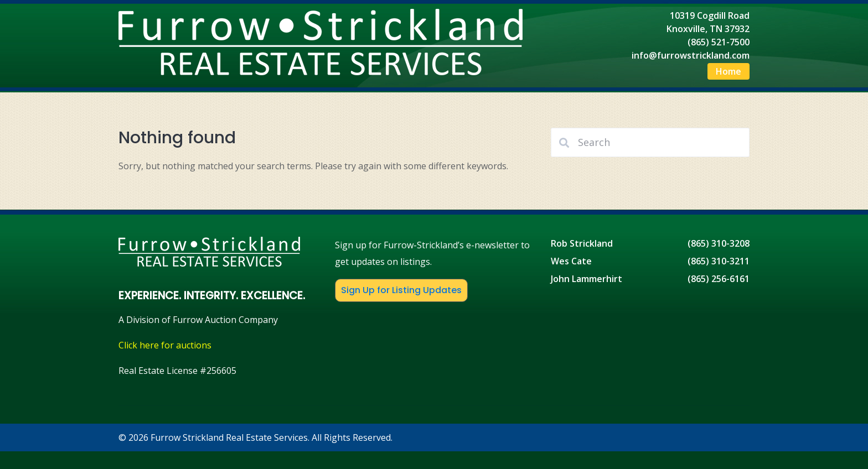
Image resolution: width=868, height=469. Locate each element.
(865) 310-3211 (719, 261)
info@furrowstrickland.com (691, 55)
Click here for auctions (165, 345)
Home (728, 71)
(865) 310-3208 (719, 243)
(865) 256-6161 (719, 279)
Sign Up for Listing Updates (401, 290)
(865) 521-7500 (719, 42)
